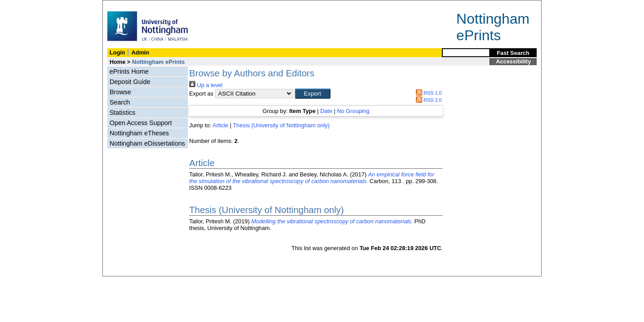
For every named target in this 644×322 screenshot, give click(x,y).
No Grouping (353, 111)
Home (118, 62)
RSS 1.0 (428, 93)
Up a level (206, 85)
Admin (140, 52)
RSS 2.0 (428, 100)
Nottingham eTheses (139, 133)
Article (220, 125)
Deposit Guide (130, 82)
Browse (120, 92)
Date (326, 111)
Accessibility (513, 61)
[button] (313, 94)
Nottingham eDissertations (147, 143)
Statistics (123, 113)
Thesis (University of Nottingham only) (281, 125)
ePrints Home (129, 71)
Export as (201, 94)
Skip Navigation (122, 5)
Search (120, 102)
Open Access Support (141, 123)
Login (117, 52)
